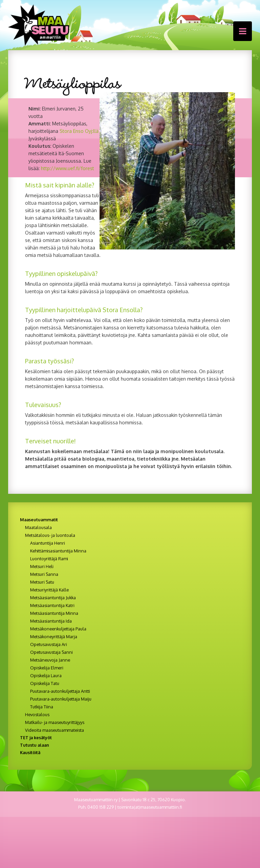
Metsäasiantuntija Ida (51, 621)
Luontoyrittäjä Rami (49, 559)
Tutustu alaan (35, 745)
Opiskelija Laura (46, 675)
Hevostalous (37, 714)
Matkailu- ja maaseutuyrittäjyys (55, 722)
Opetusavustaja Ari (49, 644)
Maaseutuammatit (39, 520)
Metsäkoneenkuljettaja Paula (58, 629)
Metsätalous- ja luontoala (50, 535)
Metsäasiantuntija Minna (54, 613)
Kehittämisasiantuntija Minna (58, 551)
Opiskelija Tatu (45, 683)
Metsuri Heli (42, 566)
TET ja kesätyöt (36, 738)
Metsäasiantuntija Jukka (53, 598)
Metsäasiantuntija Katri (52, 605)
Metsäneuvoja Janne (50, 660)
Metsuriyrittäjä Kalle (49, 590)
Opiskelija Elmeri (47, 668)
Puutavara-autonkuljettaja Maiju (61, 699)
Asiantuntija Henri (48, 543)
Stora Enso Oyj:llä (79, 131)
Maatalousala (38, 527)
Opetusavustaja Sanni (51, 652)
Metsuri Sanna (44, 574)
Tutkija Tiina (42, 707)
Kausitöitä (30, 752)
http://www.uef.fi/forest (68, 168)
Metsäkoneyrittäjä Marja (54, 637)
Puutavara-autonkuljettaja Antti (60, 691)
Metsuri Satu (42, 582)
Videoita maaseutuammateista (55, 730)
